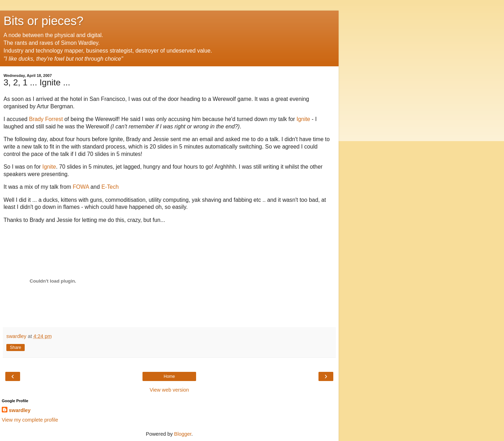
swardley (20, 410)
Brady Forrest (46, 119)
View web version (169, 390)
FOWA (81, 187)
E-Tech (110, 187)
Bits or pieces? (44, 21)
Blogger (183, 434)
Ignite (303, 119)
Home (169, 376)
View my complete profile (30, 420)
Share (16, 348)
